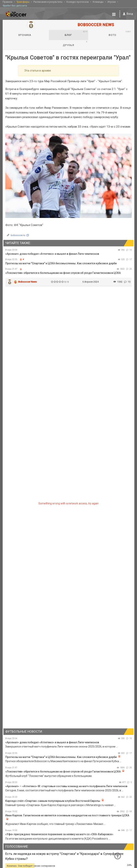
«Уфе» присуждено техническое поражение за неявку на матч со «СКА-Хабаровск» (59, 834)
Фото (120, 33)
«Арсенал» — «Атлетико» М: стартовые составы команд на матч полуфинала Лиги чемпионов (66, 786)
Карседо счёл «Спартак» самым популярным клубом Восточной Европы (53, 800)
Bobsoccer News (28, 281)
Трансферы (23, 2)
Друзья (75, 43)
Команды (98, 2)
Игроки (112, 2)
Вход (127, 13)
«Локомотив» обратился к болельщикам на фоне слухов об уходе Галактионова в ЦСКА (63, 272)
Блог (76, 33)
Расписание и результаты (48, 2)
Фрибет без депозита (15, 5)
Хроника (25, 34)
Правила (8, 2)
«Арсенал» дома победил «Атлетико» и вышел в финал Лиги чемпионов (52, 253)
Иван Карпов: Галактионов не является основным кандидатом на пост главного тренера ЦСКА (67, 815)
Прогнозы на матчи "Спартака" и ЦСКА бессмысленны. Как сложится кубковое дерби (61, 263)
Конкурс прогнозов (78, 2)
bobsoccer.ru (18, 235)
